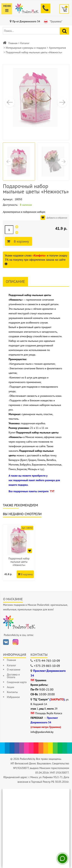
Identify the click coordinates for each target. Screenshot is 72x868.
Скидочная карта (17, 682)
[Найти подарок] (64, 31)
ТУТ (52, 491)
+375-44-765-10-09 (47, 661)
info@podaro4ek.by (42, 732)
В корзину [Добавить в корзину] (21, 241)
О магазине (14, 670)
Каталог (25, 43)
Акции (11, 687)
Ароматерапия (57, 48)
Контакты (12, 692)
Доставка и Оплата (13, 676)
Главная (13, 43)
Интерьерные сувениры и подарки (26, 48)
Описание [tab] (15, 282)
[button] (62, 102)
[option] (19, 552)
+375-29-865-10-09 (47, 666)
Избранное (13, 697)
